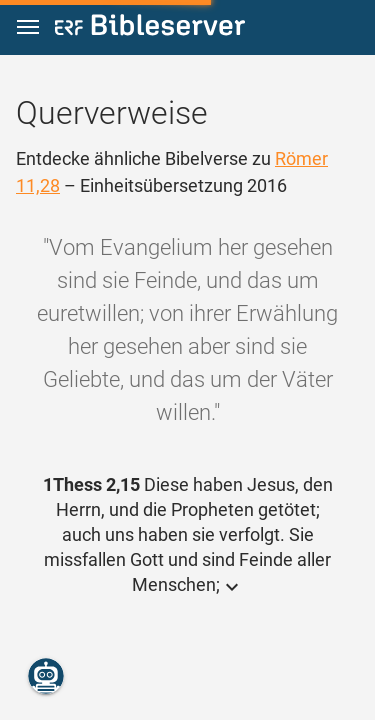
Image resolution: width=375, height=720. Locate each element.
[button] (28, 27)
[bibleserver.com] (150, 28)
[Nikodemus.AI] (46, 676)
